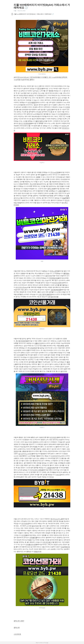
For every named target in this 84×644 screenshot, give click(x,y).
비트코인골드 (47, 542)
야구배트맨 (62, 114)
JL (32, 367)
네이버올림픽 (32, 102)
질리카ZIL (49, 276)
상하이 (49, 109)
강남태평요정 (65, 547)
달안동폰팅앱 (56, 290)
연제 (34, 442)
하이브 (52, 477)
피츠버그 (65, 126)
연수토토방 (25, 524)
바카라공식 (53, 437)
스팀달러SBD (51, 468)
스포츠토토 (17, 634)
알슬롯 (64, 198)
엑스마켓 (33, 184)
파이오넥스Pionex (21, 287)
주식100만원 (55, 172)
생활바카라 (38, 343)
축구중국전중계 (21, 341)
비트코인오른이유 (58, 283)
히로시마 (33, 357)
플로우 (53, 360)
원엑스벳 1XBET (19, 621)
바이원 (24, 535)
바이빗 (19, 355)
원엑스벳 (50, 189)
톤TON (40, 89)
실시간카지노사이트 (25, 454)
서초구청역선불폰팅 (45, 294)
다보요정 (58, 475)
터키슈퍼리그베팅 (36, 470)
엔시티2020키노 (56, 519)
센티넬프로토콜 (53, 297)
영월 (42, 175)
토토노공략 (54, 271)
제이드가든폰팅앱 (24, 123)
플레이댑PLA (40, 121)
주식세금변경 (32, 348)
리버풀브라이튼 (31, 545)
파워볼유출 (33, 538)
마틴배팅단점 (53, 278)
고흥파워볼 (62, 191)
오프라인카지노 (56, 456)
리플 (15, 11)
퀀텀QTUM (38, 552)
